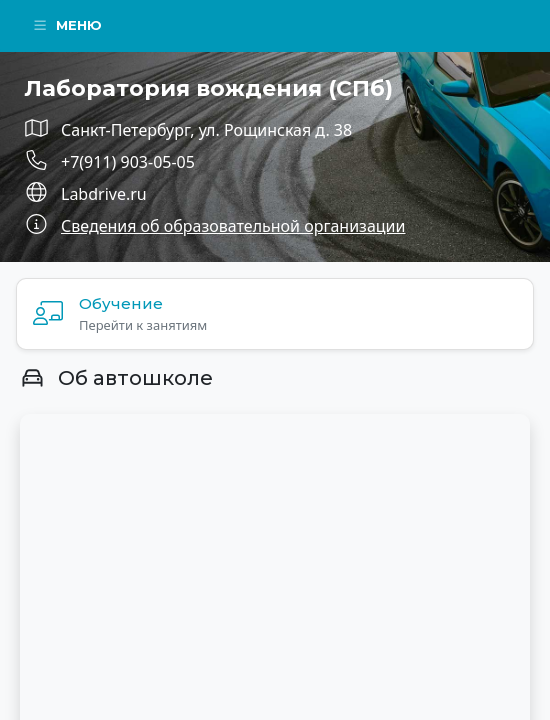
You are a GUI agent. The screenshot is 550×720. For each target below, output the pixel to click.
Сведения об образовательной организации (233, 226)
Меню (67, 25)
